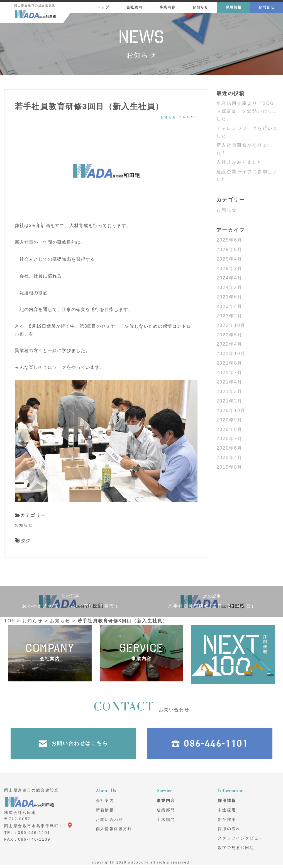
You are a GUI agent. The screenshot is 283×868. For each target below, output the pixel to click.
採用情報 (234, 7)
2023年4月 (229, 306)
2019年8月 (229, 467)
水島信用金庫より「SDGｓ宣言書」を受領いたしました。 (247, 111)
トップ (103, 7)
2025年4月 (229, 259)
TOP (10, 621)
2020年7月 (229, 439)
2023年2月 (229, 316)
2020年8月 (229, 429)
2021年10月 (231, 354)
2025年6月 (229, 240)
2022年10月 (231, 325)
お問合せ (267, 7)
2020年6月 (229, 448)
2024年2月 (229, 287)
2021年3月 (229, 391)
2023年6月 (229, 297)
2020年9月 (229, 420)
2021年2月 (229, 401)
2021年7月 (229, 372)
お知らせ (201, 7)
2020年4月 (229, 458)
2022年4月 (229, 344)
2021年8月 (229, 363)
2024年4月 (229, 278)
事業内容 (168, 7)
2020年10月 (231, 410)
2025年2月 (229, 268)
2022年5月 (229, 335)
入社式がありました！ (242, 162)
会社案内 (135, 7)
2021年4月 (229, 382)
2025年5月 (229, 249)
